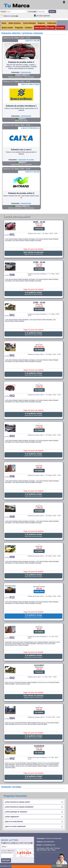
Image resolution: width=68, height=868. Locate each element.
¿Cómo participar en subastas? (16, 812)
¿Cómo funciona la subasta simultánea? (19, 807)
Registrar (41, 23)
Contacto (28, 28)
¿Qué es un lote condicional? (15, 826)
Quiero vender (7, 28)
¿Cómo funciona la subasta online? (18, 802)
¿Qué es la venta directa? (14, 822)
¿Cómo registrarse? (12, 817)
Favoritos (60, 28)
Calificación (52, 23)
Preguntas (19, 28)
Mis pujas (51, 28)
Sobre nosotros (15, 23)
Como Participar (29, 23)
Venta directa (40, 28)
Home (4, 23)
